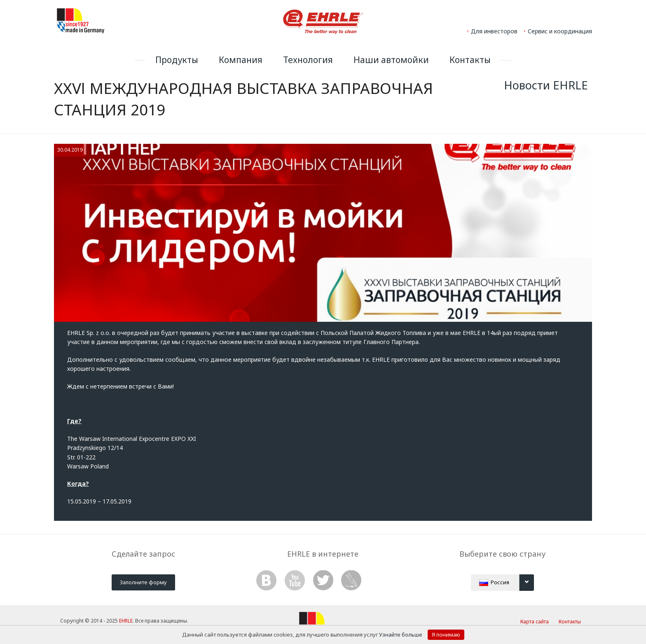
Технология (308, 60)
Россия (507, 583)
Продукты (177, 60)
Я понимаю (446, 635)
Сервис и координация (560, 31)
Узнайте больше (401, 635)
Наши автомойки (391, 60)
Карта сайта (535, 622)
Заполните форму (143, 582)
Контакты (470, 60)
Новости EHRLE (546, 85)
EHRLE (126, 621)
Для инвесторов (494, 31)
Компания (241, 60)
